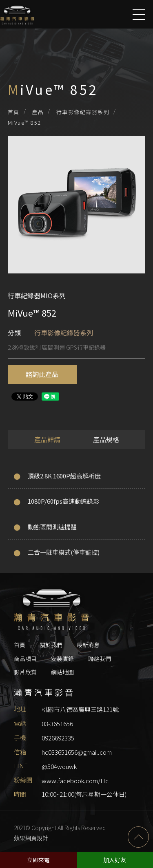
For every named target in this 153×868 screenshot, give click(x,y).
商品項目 (25, 659)
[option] (77, 209)
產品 (38, 112)
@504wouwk (59, 766)
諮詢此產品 (42, 374)
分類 (14, 333)
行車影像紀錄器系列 (83, 112)
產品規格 (106, 439)
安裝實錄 (62, 659)
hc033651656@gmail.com (77, 752)
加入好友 (115, 860)
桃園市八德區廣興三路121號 (80, 709)
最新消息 (88, 645)
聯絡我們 (100, 659)
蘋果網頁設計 (31, 838)
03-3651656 (57, 724)
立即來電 (38, 860)
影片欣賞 (25, 672)
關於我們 (51, 645)
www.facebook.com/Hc (75, 781)
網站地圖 (62, 672)
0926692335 (58, 738)
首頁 (14, 112)
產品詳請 (47, 439)
